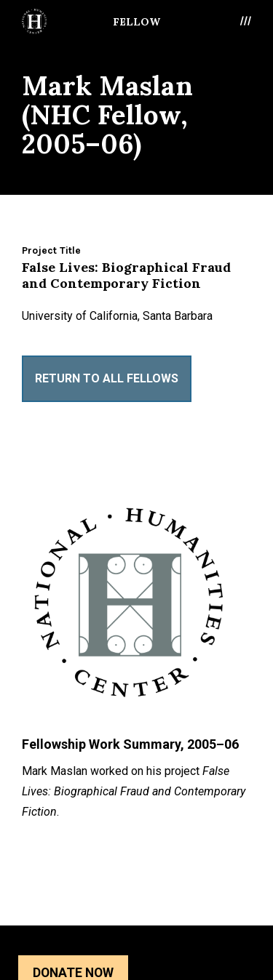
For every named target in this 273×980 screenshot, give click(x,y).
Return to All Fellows (107, 378)
